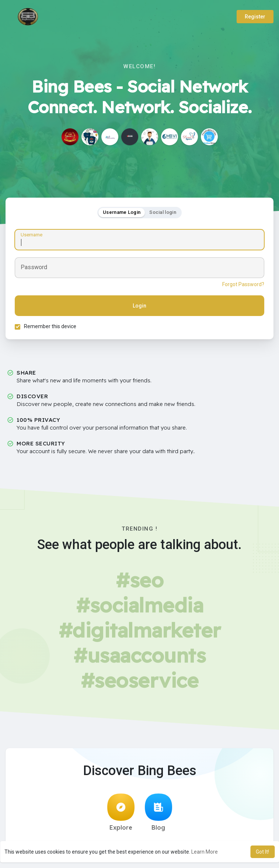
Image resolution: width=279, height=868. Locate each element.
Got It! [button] (262, 852)
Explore (121, 812)
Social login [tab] (163, 212)
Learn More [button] (205, 852)
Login (139, 306)
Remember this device (50, 326)
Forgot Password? (243, 284)
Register (255, 17)
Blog (158, 812)
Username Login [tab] (122, 212)
